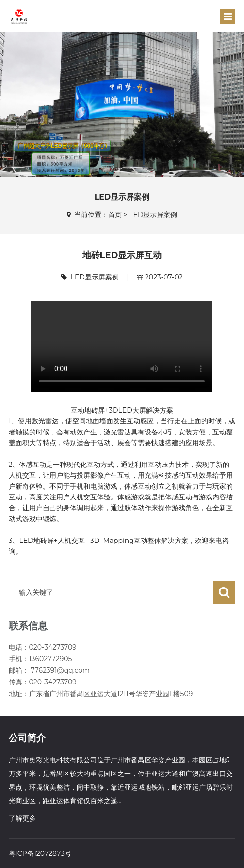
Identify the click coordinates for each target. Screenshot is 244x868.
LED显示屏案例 (153, 215)
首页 (115, 215)
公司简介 (27, 738)
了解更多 (22, 818)
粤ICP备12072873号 (40, 853)
